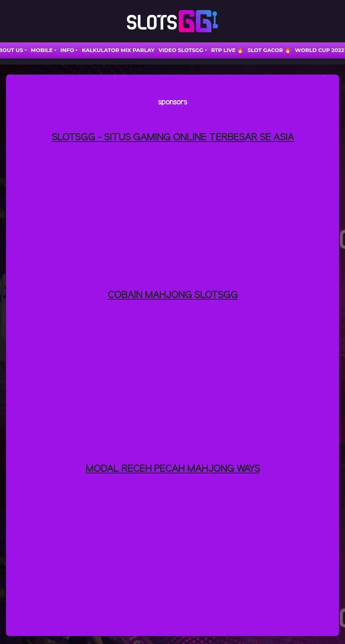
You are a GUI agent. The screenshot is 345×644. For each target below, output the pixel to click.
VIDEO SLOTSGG (181, 50)
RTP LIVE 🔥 (227, 50)
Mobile (42, 50)
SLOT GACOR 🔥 (269, 50)
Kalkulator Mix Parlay (118, 50)
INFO (67, 50)
